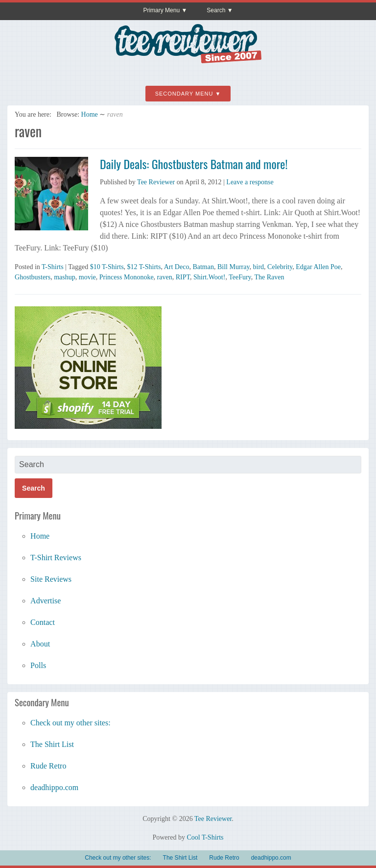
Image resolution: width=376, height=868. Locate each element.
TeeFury (240, 277)
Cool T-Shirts (205, 837)
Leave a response (250, 182)
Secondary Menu (184, 94)
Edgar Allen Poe (318, 267)
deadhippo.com (54, 787)
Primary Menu (161, 10)
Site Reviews (51, 579)
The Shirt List (52, 744)
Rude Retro (48, 766)
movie (87, 277)
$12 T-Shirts (144, 267)
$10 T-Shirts (107, 267)
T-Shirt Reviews (56, 558)
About (40, 644)
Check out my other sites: (70, 723)
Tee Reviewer (156, 182)
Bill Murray (234, 267)
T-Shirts (53, 267)
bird (259, 267)
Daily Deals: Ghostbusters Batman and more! (194, 164)
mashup (65, 277)
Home (90, 114)
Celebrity (280, 267)
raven (165, 277)
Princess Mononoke (127, 277)
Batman (203, 267)
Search (216, 10)
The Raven (269, 277)
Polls (38, 665)
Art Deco (177, 267)
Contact (43, 622)
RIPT (183, 277)
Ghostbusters (33, 277)
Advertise (46, 601)
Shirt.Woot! (209, 277)
